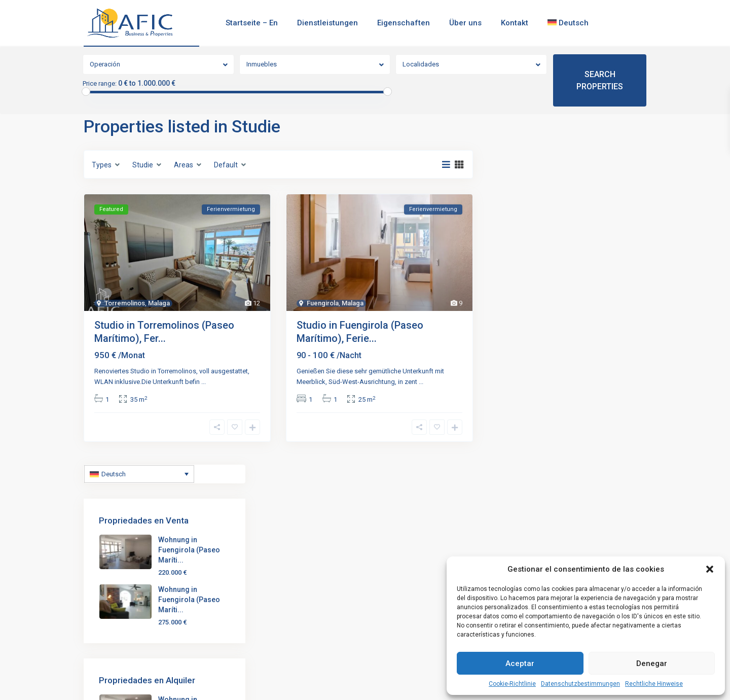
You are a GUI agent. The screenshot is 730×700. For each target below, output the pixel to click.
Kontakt (515, 23)
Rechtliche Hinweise (654, 684)
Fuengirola (323, 303)
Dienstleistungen (327, 23)
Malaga (159, 303)
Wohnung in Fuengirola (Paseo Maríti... (592, 200)
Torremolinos (125, 303)
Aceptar (520, 663)
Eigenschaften (404, 23)
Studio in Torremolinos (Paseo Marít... (311, 561)
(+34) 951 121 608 (126, 577)
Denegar (652, 663)
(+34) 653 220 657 (126, 592)
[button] (710, 569)
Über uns (465, 23)
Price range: (100, 84)
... (204, 382)
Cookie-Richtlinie (512, 684)
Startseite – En (252, 23)
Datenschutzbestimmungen (580, 684)
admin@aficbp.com (128, 608)
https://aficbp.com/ (128, 623)
